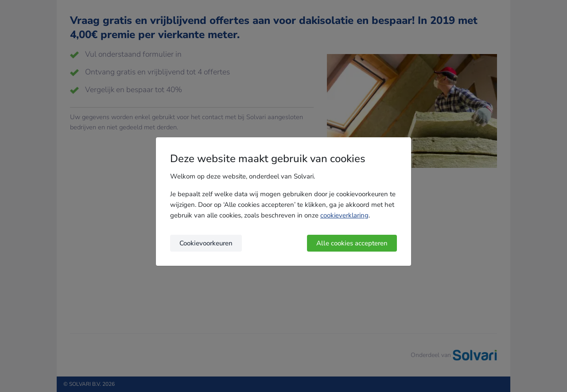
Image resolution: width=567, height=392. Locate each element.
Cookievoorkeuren (206, 243)
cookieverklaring (344, 215)
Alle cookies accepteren (352, 243)
